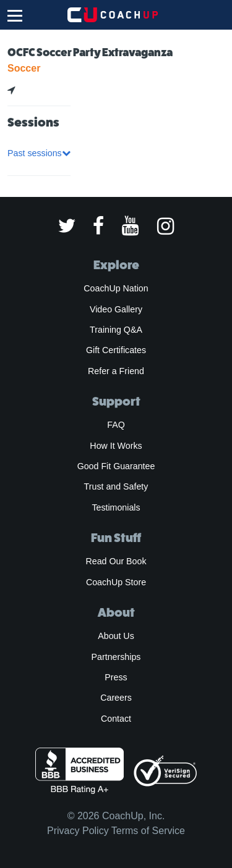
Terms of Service (148, 831)
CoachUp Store (116, 582)
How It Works (116, 446)
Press (116, 677)
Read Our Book (116, 561)
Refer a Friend (116, 371)
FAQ (116, 425)
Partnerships (116, 657)
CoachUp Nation (116, 288)
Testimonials (116, 507)
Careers (116, 698)
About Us (116, 636)
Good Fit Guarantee (116, 466)
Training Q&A (116, 330)
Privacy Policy (78, 831)
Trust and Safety (116, 486)
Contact (116, 719)
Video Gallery (116, 309)
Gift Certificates (116, 350)
